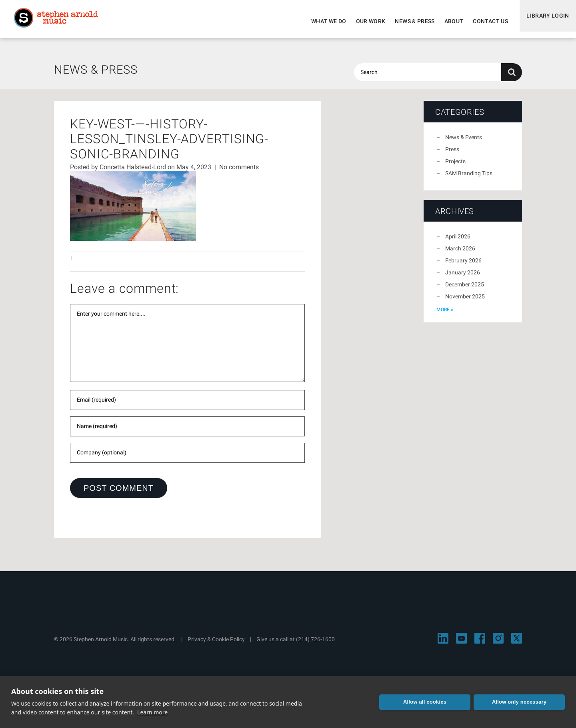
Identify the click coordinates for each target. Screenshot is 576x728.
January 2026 (463, 277)
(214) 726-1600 (315, 644)
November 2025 (465, 301)
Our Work (365, 21)
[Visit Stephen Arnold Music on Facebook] (480, 643)
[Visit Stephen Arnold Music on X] (517, 643)
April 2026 (458, 241)
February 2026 (463, 265)
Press (452, 154)
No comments (239, 172)
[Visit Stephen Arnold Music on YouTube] (461, 643)
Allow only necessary (519, 702)
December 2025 (465, 289)
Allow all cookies (425, 702)
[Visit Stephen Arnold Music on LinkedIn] (443, 643)
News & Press (409, 21)
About (448, 21)
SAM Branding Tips (469, 178)
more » (445, 314)
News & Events (464, 142)
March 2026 (460, 253)
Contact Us (485, 21)
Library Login (545, 21)
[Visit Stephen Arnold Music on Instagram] (498, 643)
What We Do (324, 21)
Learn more (152, 712)
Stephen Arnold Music (61, 22)
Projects (455, 166)
